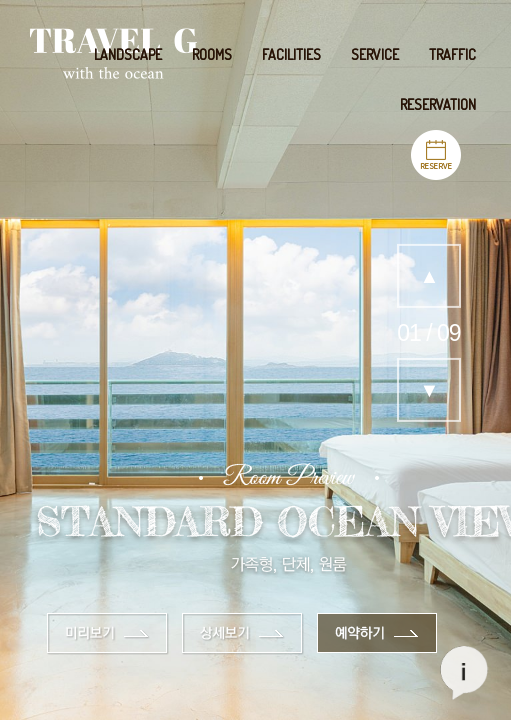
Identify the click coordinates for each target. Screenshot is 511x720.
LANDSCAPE (128, 54)
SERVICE (375, 54)
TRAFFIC (452, 54)
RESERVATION (438, 104)
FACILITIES (291, 54)
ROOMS (212, 54)
